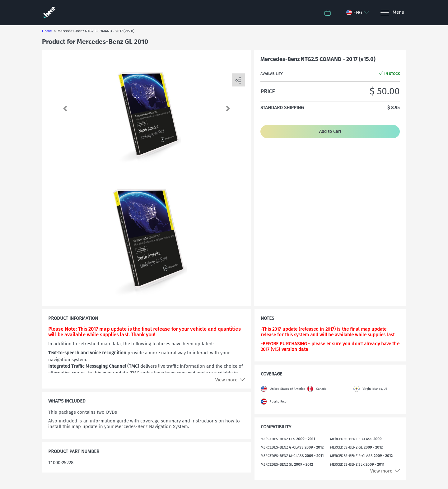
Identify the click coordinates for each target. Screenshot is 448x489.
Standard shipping (282, 108)
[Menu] (392, 13)
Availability (272, 74)
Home (47, 31)
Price (268, 91)
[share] (238, 80)
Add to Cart (330, 131)
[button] (67, 108)
